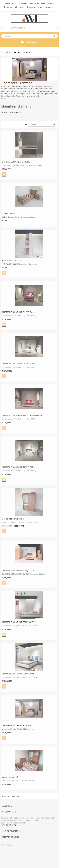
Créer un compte (48, 3)
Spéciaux (10, 7)
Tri (26, 125)
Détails (4, 98)
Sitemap (21, 7)
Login (37, 3)
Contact (52, 7)
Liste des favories (37, 7)
